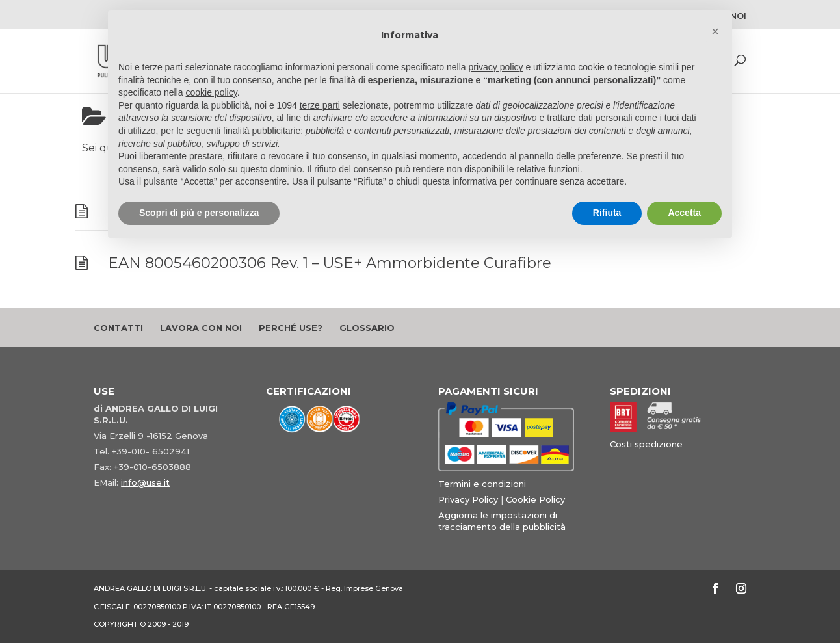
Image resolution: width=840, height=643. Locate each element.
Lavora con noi (201, 328)
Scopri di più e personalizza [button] (199, 213)
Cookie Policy (535, 499)
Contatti (118, 328)
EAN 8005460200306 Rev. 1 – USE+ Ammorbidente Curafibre (330, 263)
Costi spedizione (646, 444)
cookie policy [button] (212, 92)
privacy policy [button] (496, 67)
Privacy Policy (468, 499)
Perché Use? (291, 328)
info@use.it (145, 482)
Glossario (367, 328)
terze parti (320, 105)
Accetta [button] (684, 213)
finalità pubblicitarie (262, 131)
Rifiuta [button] (607, 213)
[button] (715, 31)
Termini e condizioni (482, 484)
